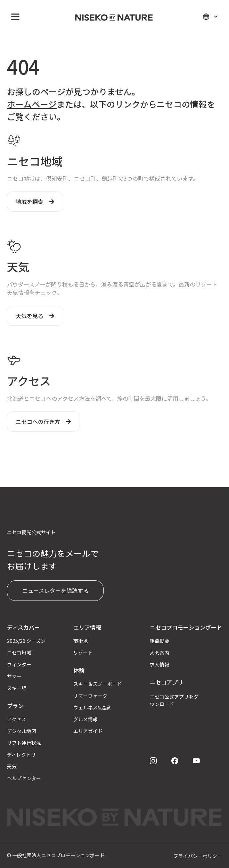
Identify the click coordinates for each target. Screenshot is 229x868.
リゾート (83, 653)
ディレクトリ (21, 755)
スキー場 (17, 688)
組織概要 (160, 641)
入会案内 (160, 653)
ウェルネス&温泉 (92, 707)
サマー (14, 676)
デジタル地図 (22, 731)
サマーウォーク (90, 696)
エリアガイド (88, 731)
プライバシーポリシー (198, 856)
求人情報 (160, 664)
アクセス (17, 719)
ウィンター (19, 664)
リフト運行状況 (24, 743)
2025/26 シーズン (26, 641)
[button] (14, 17)
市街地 (81, 641)
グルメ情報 (85, 719)
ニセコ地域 (19, 653)
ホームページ (32, 104)
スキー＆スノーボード (98, 684)
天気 (12, 766)
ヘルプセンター (24, 778)
